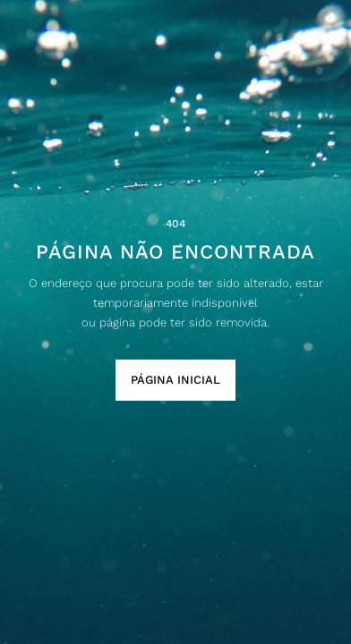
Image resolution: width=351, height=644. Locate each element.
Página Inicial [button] (175, 380)
